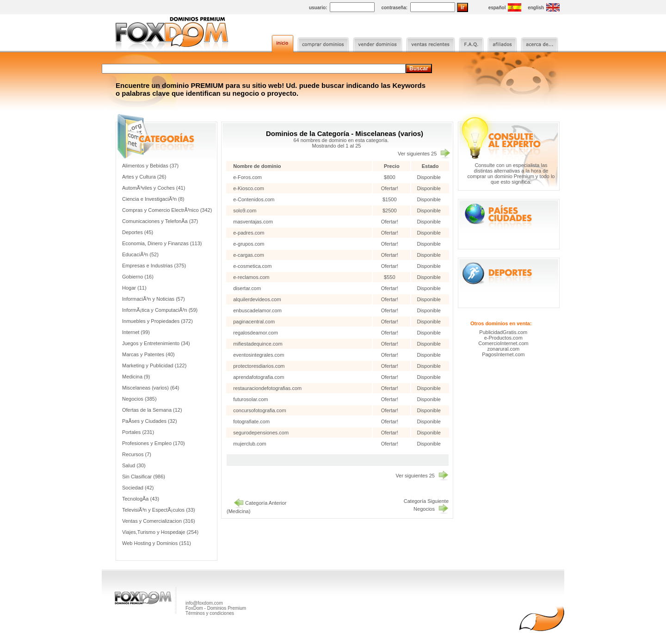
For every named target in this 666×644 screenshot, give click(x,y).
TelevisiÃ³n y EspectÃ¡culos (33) (159, 510)
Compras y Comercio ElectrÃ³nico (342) (167, 210)
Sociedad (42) (138, 488)
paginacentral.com (254, 322)
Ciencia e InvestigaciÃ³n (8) (153, 199)
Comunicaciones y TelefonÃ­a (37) (160, 221)
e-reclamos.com (251, 277)
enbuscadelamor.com (257, 310)
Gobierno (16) (138, 277)
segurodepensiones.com (261, 433)
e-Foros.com (247, 177)
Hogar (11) (134, 288)
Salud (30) (134, 465)
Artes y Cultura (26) (144, 177)
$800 (390, 177)
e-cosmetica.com (252, 266)
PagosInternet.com (503, 354)
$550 (390, 277)
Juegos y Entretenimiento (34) (156, 343)
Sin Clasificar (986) (144, 477)
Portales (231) (138, 432)
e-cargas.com (249, 255)
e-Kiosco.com (249, 188)
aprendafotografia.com (259, 377)
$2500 (390, 211)
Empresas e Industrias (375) (154, 266)
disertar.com (247, 288)
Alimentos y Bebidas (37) (150, 166)
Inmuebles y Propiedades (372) (157, 321)
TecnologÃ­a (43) (141, 499)
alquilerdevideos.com (257, 299)
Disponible (429, 177)
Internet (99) (136, 332)
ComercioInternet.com (503, 343)
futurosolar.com (250, 399)
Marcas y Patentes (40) (148, 354)
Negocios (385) (139, 399)
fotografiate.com (251, 421)
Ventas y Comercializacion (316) (159, 521)
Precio (392, 166)
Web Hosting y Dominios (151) (157, 543)
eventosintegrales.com (259, 355)
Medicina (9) (136, 377)
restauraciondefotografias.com (267, 388)
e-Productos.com (503, 338)
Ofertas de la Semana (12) (152, 410)
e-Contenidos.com (254, 199)
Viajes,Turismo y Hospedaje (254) (160, 532)
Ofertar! (390, 188)
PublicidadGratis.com (503, 332)
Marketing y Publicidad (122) (154, 365)
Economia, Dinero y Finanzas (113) (162, 243)
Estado (430, 166)
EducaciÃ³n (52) (140, 254)
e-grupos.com (249, 244)
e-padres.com (249, 233)
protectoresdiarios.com (259, 366)
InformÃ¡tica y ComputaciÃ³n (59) (160, 310)
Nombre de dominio (257, 166)
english (536, 8)
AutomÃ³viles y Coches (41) (154, 188)
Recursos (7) (137, 454)
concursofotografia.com (259, 410)
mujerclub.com (250, 444)
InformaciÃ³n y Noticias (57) (154, 299)
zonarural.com (503, 349)
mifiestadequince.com (258, 344)
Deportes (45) (138, 232)
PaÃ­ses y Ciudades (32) (150, 421)
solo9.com (245, 211)
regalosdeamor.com (256, 333)
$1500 (390, 199)
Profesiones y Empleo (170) (154, 443)
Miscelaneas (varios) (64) (151, 388)
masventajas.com (253, 222)
